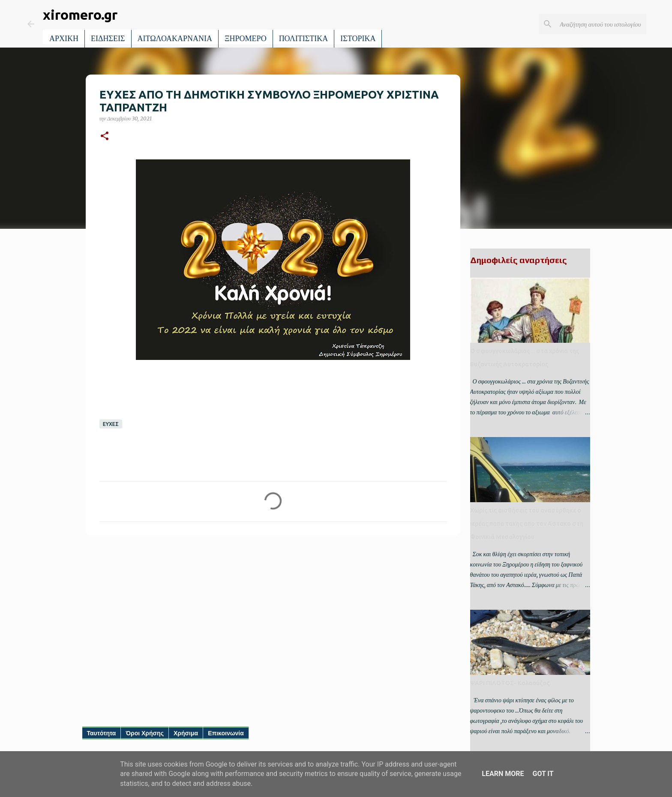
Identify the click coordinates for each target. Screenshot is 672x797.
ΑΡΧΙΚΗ (64, 39)
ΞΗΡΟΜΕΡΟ (246, 39)
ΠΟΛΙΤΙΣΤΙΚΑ (304, 39)
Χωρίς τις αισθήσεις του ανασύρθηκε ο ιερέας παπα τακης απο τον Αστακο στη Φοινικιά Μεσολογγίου (527, 524)
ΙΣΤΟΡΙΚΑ (358, 39)
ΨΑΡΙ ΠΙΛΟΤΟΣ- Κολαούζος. (510, 683)
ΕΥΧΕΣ (111, 424)
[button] (105, 136)
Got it (543, 774)
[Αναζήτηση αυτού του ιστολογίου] (601, 24)
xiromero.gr (80, 15)
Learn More (503, 774)
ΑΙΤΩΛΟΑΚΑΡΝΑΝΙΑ (175, 39)
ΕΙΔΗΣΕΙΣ (108, 39)
